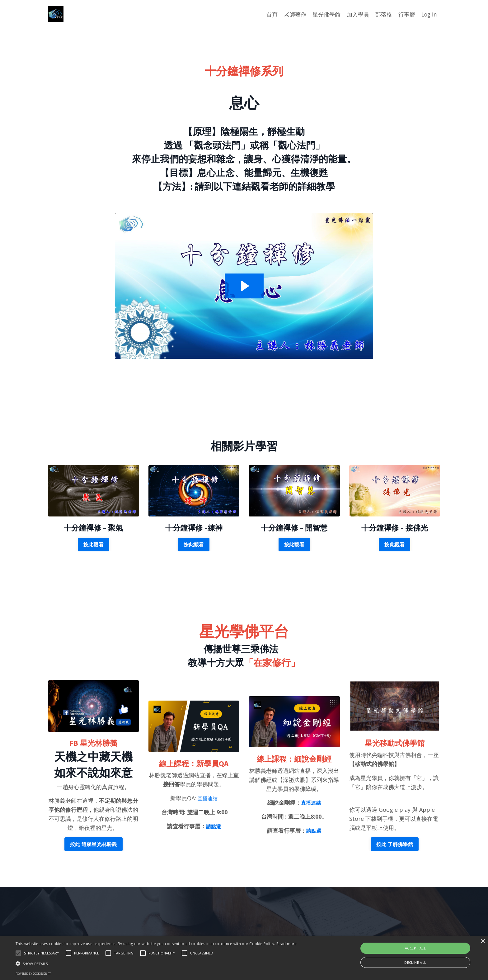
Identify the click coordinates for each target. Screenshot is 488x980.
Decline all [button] (415, 962)
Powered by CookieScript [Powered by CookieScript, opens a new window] (33, 974)
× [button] (483, 942)
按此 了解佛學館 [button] (395, 844)
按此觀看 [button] (94, 545)
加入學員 (357, 14)
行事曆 (406, 14)
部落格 (383, 14)
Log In (429, 14)
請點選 (213, 826)
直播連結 (208, 798)
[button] (18, 953)
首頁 (271, 14)
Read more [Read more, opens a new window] (287, 944)
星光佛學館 (326, 14)
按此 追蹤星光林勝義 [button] (94, 844)
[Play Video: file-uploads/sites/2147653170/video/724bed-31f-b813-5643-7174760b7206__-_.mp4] (244, 286)
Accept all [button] (415, 948)
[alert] (244, 958)
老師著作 (294, 14)
